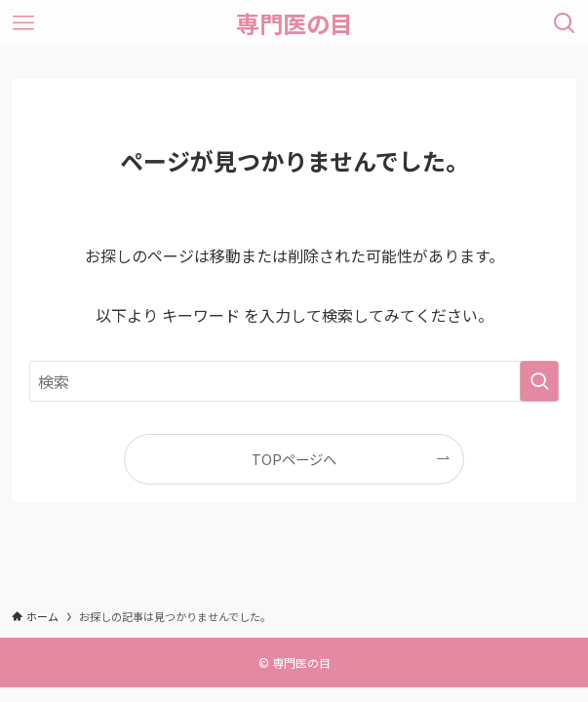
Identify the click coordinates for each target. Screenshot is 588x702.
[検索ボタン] (565, 23)
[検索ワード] (294, 381)
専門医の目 (294, 23)
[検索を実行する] (539, 381)
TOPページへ (294, 459)
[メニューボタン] (23, 23)
